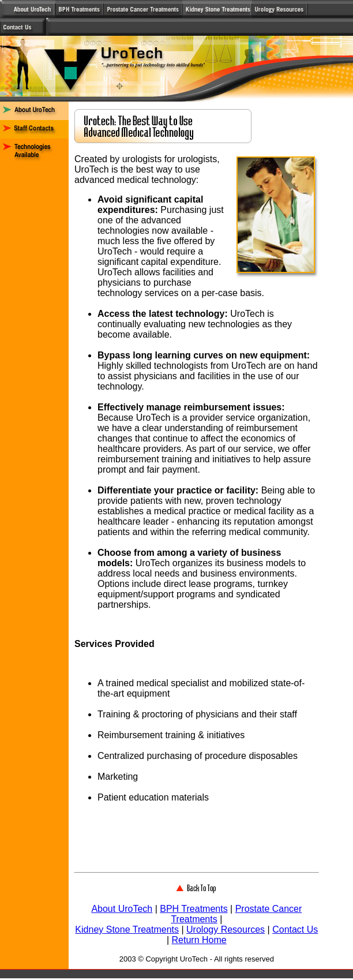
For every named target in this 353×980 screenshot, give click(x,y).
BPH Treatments (194, 909)
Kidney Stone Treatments (127, 929)
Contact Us (295, 929)
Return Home (199, 940)
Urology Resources (226, 929)
